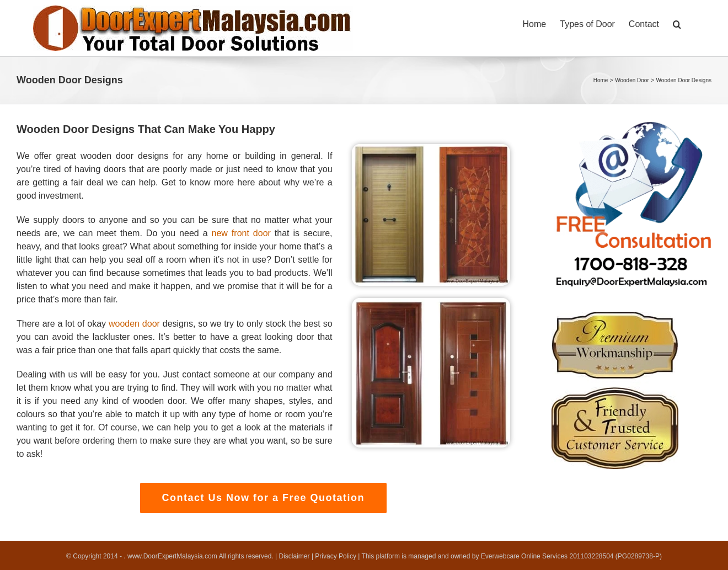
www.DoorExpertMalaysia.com (173, 556)
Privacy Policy (336, 556)
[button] (677, 23)
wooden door (134, 324)
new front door (241, 233)
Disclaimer (295, 556)
